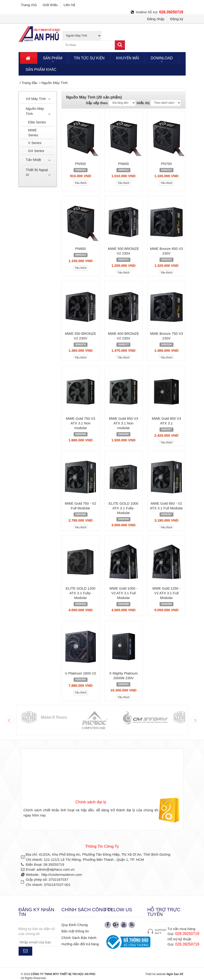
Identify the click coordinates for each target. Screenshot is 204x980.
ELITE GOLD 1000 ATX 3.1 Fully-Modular (124, 508)
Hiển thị (143, 103)
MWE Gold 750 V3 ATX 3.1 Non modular (80, 423)
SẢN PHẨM (53, 60)
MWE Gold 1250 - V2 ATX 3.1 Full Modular (166, 593)
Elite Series (37, 122)
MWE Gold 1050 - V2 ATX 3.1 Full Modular (123, 593)
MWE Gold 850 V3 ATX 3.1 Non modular (124, 423)
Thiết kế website (155, 974)
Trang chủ (29, 5)
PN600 (124, 164)
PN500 (80, 164)
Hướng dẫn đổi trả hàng (80, 944)
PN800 (80, 249)
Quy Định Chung (75, 925)
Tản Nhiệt (33, 160)
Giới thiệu (50, 5)
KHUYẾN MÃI (128, 58)
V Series (35, 143)
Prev (10, 720)
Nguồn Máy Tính (35, 111)
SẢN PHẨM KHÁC (41, 70)
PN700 (166, 164)
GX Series (36, 151)
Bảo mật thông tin (75, 931)
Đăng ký (177, 19)
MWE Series (33, 133)
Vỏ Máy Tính (36, 99)
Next (194, 720)
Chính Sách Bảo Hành (79, 938)
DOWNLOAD (162, 60)
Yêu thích (81, 183)
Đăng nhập (156, 19)
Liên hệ (69, 5)
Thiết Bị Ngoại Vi (37, 172)
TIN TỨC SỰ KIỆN (89, 58)
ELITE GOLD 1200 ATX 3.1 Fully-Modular (80, 593)
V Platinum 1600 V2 (81, 673)
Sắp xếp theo (97, 103)
